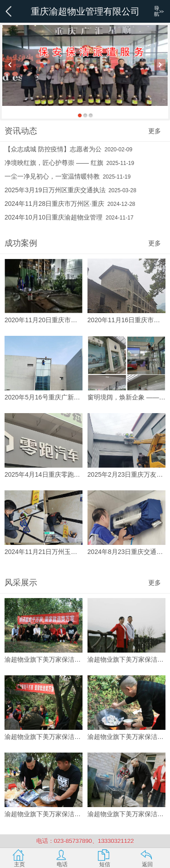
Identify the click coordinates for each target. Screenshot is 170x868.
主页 (19, 864)
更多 (155, 131)
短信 (105, 864)
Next (160, 65)
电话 (62, 864)
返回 (147, 864)
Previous (10, 65)
